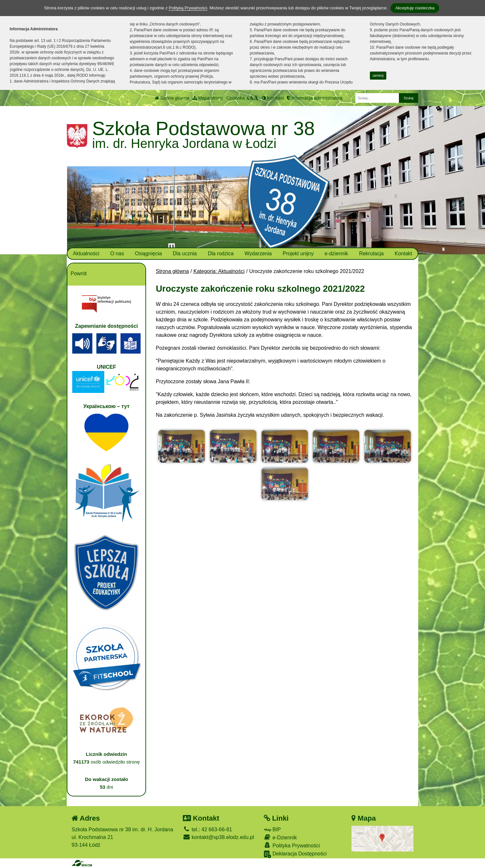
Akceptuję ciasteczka (415, 8)
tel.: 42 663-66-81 (208, 829)
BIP (272, 829)
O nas (117, 254)
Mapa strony (208, 98)
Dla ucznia (185, 254)
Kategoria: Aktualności (219, 271)
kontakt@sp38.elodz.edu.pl (218, 837)
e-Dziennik (280, 837)
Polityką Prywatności (188, 8)
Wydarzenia (258, 254)
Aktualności (86, 254)
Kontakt (403, 254)
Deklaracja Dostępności (295, 854)
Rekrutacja (371, 254)
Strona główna (172, 98)
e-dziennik (337, 254)
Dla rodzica (221, 254)
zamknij (378, 76)
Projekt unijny (298, 254)
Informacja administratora (315, 98)
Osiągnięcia (148, 254)
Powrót (79, 273)
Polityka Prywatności (292, 845)
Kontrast (273, 98)
